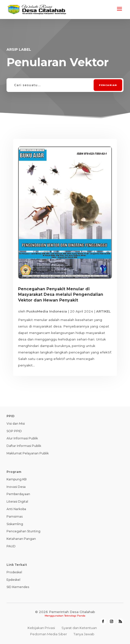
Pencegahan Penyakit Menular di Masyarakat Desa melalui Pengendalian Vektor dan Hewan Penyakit (61, 295)
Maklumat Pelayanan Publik (28, 453)
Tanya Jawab (84, 634)
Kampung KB (17, 479)
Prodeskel (14, 572)
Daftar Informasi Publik (24, 446)
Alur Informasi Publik (22, 438)
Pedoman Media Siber (49, 634)
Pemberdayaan (18, 494)
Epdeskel (13, 580)
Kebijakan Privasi (41, 628)
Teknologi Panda (75, 616)
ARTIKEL (103, 311)
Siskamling (15, 524)
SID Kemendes (18, 587)
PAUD (11, 546)
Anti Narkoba (16, 509)
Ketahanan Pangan (21, 539)
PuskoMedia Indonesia (47, 311)
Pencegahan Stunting (23, 531)
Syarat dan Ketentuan (79, 628)
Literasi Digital (17, 501)
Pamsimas (15, 516)
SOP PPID (14, 431)
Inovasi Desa (16, 487)
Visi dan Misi (16, 424)
